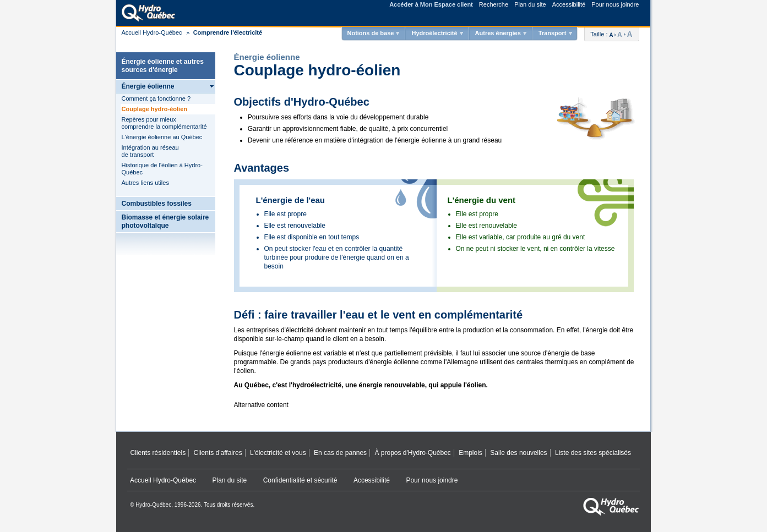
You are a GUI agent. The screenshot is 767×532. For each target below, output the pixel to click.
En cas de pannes (340, 453)
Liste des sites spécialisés (593, 453)
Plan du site (530, 4)
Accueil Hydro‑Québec (163, 480)
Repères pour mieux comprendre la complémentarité (164, 123)
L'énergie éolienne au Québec (162, 137)
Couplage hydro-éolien (155, 109)
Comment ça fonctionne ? (156, 98)
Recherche (494, 4)
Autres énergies (498, 33)
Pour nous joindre (615, 4)
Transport (553, 33)
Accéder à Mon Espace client (431, 4)
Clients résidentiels (158, 453)
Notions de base (370, 33)
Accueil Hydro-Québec (152, 32)
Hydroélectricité (434, 33)
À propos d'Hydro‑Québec (412, 453)
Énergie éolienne (148, 86)
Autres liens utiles (145, 183)
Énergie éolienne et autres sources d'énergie (163, 66)
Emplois (470, 453)
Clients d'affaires (218, 453)
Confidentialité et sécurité (300, 480)
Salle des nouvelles (518, 453)
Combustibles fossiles (157, 204)
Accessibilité (569, 4)
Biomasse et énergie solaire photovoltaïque (165, 221)
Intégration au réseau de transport (150, 151)
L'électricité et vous (278, 453)
